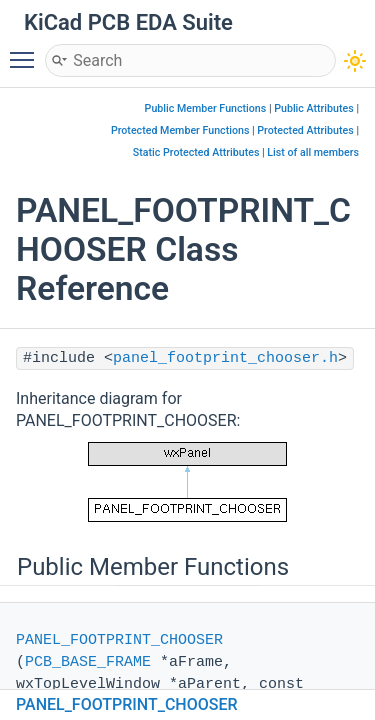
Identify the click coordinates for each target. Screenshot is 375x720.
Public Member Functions (206, 108)
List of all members (313, 152)
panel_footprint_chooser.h (225, 358)
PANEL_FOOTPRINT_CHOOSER (119, 640)
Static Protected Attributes (196, 152)
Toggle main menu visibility (27, 51)
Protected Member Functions (180, 130)
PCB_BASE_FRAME (88, 662)
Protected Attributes (305, 130)
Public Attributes (314, 108)
